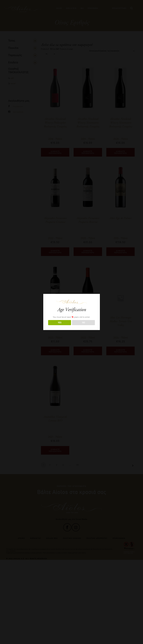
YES (60, 323)
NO (83, 323)
